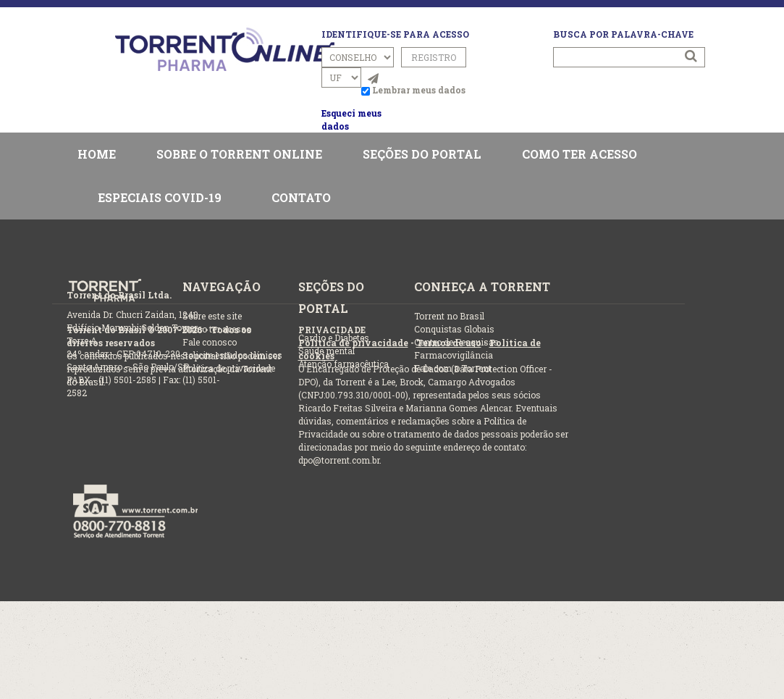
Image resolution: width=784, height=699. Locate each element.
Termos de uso (449, 343)
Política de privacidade (353, 343)
